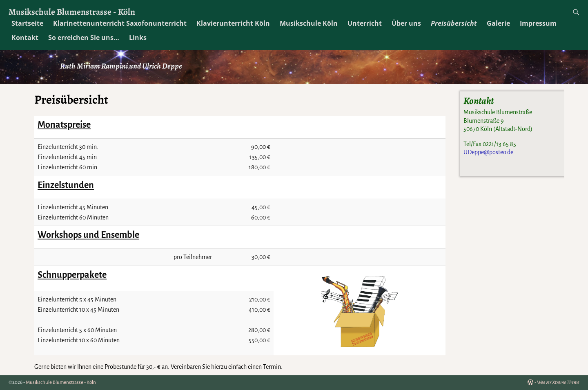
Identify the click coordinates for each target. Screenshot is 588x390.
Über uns (406, 23)
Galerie (498, 23)
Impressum (538, 23)
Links (138, 38)
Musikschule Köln (309, 23)
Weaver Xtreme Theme (558, 382)
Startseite (27, 23)
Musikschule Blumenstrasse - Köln (72, 12)
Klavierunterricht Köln (233, 23)
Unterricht (365, 23)
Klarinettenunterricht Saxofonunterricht (120, 23)
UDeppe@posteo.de (488, 152)
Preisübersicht (454, 23)
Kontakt (25, 38)
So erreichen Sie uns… (84, 38)
